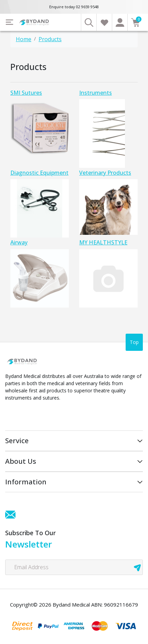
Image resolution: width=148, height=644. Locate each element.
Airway (19, 242)
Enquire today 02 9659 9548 (74, 7)
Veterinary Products (105, 173)
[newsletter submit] (137, 567)
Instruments (96, 93)
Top (134, 342)
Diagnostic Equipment (39, 173)
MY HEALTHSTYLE (103, 242)
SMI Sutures (26, 93)
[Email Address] (74, 567)
